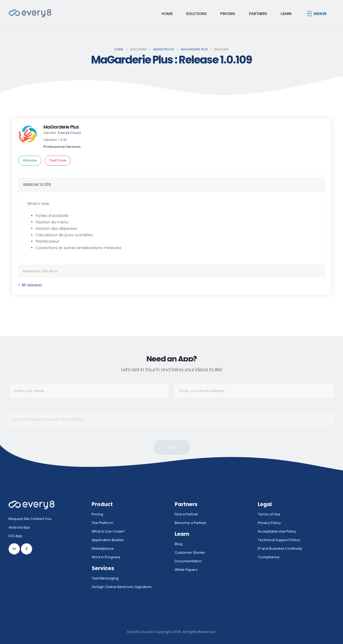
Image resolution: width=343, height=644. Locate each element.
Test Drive (58, 160)
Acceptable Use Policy (277, 531)
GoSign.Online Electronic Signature (122, 587)
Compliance (269, 557)
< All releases (30, 285)
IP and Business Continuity (280, 548)
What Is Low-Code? (108, 531)
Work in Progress (106, 557)
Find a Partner (187, 514)
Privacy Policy (269, 523)
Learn (286, 14)
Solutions (196, 14)
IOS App (17, 536)
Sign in (316, 14)
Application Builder (108, 540)
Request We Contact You (30, 519)
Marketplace (164, 49)
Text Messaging (105, 578)
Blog (179, 544)
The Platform (102, 523)
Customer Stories (190, 553)
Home (167, 14)
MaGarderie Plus (194, 49)
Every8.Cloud (69, 133)
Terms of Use (269, 514)
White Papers (186, 570)
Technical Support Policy (279, 540)
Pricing (228, 14)
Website (30, 160)
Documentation (188, 561)
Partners (258, 14)
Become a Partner (191, 523)
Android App (19, 527)
